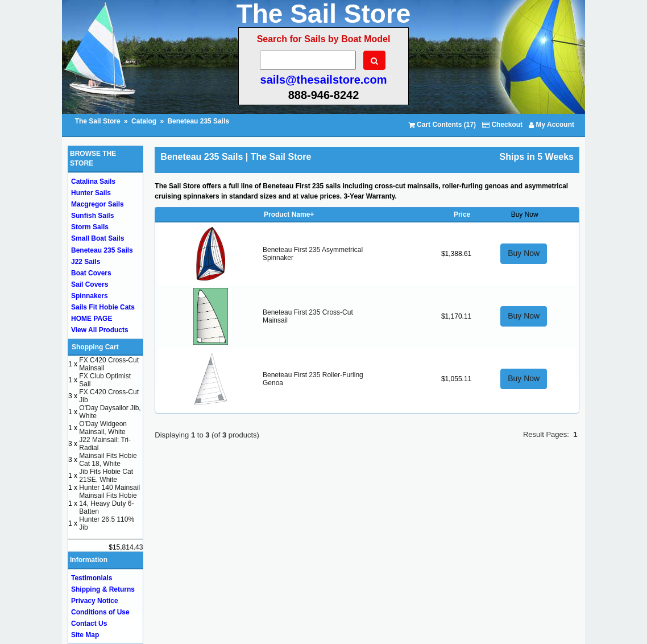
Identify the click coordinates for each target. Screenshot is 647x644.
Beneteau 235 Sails (198, 121)
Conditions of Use (100, 612)
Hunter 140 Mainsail (109, 488)
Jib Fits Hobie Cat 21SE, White (106, 476)
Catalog (144, 121)
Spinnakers (90, 296)
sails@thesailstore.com (324, 80)
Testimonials (92, 578)
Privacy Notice (95, 601)
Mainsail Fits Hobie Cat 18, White (108, 460)
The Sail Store (99, 121)
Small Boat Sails (98, 238)
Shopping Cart (95, 347)
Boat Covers (91, 273)
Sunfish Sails (92, 216)
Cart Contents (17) (442, 125)
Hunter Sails (91, 193)
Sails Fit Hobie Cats (103, 307)
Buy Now (524, 253)
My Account (551, 125)
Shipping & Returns (103, 589)
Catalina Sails (93, 181)
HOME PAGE (92, 319)
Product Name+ (289, 214)
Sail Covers (90, 284)
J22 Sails (86, 262)
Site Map (85, 635)
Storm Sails (90, 227)
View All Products (100, 330)
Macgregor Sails (98, 204)
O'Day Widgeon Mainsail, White (103, 428)
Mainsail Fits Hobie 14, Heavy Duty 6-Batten (108, 503)
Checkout (502, 125)
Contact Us (89, 624)
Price (462, 214)
